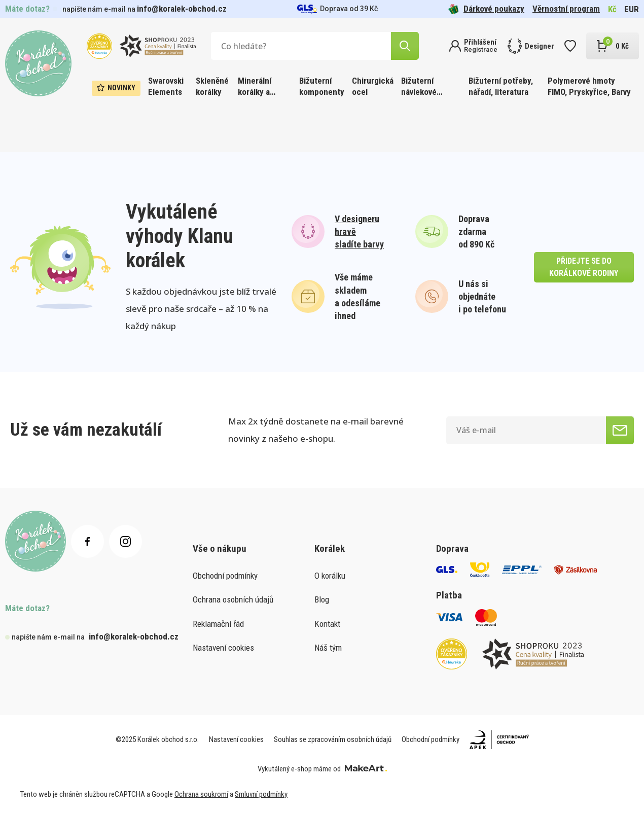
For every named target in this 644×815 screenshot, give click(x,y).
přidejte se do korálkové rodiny (584, 267)
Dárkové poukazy (486, 9)
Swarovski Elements (166, 86)
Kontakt (327, 624)
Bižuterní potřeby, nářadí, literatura (501, 86)
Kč (612, 9)
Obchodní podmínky (225, 576)
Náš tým (328, 648)
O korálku (330, 576)
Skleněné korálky (212, 86)
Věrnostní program (566, 9)
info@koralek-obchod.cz (182, 9)
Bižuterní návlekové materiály (419, 87)
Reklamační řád (218, 624)
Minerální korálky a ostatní (255, 87)
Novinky (116, 88)
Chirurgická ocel (373, 86)
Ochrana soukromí (201, 794)
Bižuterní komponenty (322, 86)
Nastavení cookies (223, 648)
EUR (632, 9)
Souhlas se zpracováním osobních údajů (333, 739)
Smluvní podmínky (261, 794)
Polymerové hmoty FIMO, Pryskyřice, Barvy (589, 86)
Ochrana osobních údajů (233, 599)
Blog (322, 599)
